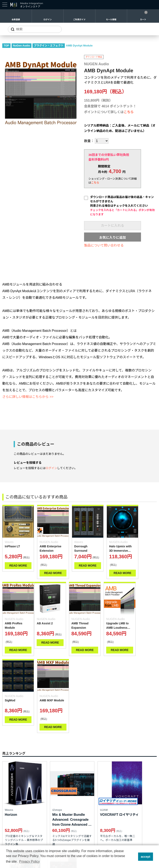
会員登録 (16, 20)
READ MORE (17, 570)
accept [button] (146, 857)
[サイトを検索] (35, 29)
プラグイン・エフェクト (49, 46)
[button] (134, 857)
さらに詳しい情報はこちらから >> (28, 397)
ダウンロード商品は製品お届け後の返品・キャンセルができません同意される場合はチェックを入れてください (122, 206)
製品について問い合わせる (104, 245)
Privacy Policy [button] (29, 861)
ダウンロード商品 (94, 57)
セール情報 (111, 20)
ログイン (48, 20)
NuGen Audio (22, 46)
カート (143, 20)
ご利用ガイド (79, 20)
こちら (129, 112)
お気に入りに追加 (112, 238)
